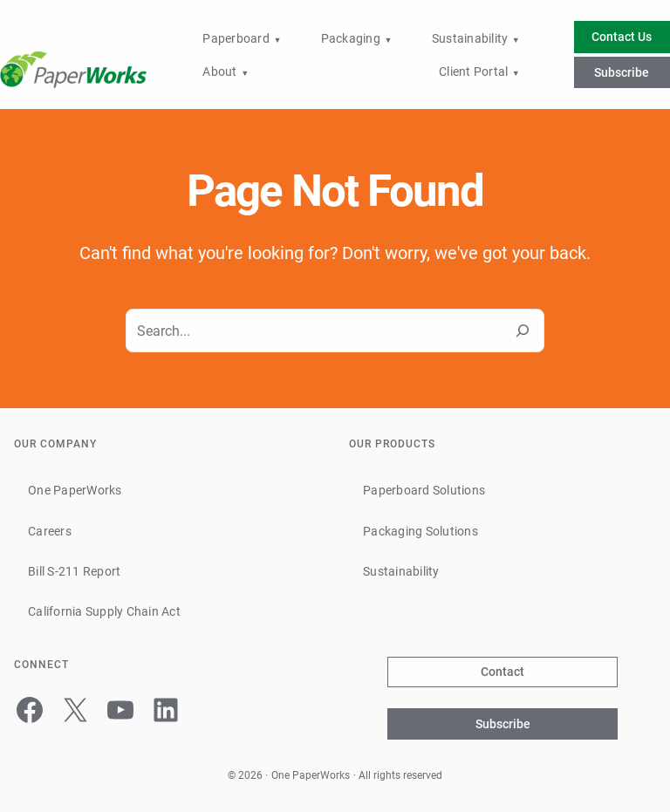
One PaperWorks (311, 775)
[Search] (523, 331)
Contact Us (622, 37)
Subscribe (622, 72)
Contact (502, 672)
